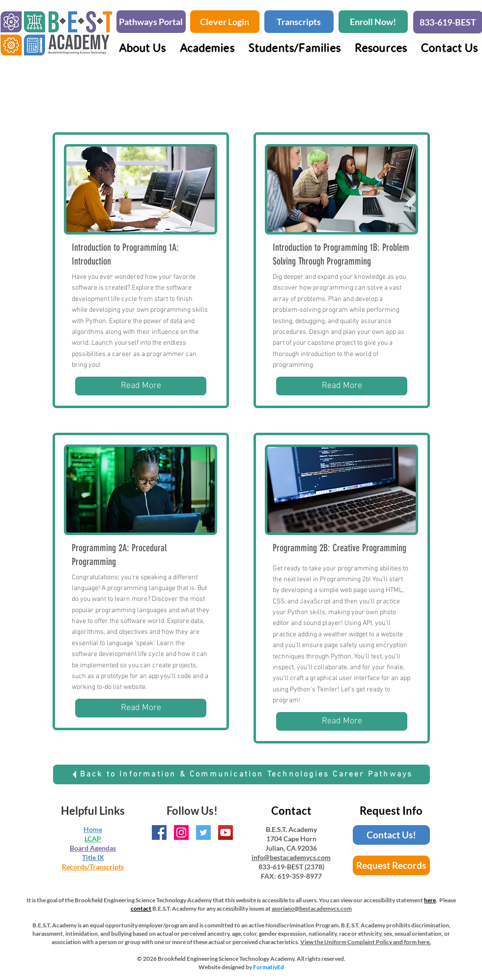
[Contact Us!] (391, 835)
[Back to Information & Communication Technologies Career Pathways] (241, 774)
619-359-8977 (300, 876)
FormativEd (269, 967)
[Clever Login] (225, 22)
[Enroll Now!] (373, 22)
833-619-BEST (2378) (291, 867)
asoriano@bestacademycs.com (312, 908)
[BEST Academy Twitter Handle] (203, 832)
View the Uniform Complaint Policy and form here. (366, 942)
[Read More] (141, 386)
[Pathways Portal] (151, 22)
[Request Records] (391, 865)
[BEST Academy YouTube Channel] (226, 832)
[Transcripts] (299, 22)
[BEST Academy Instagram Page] (181, 832)
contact (141, 908)
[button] (208, 47)
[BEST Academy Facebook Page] (159, 832)
